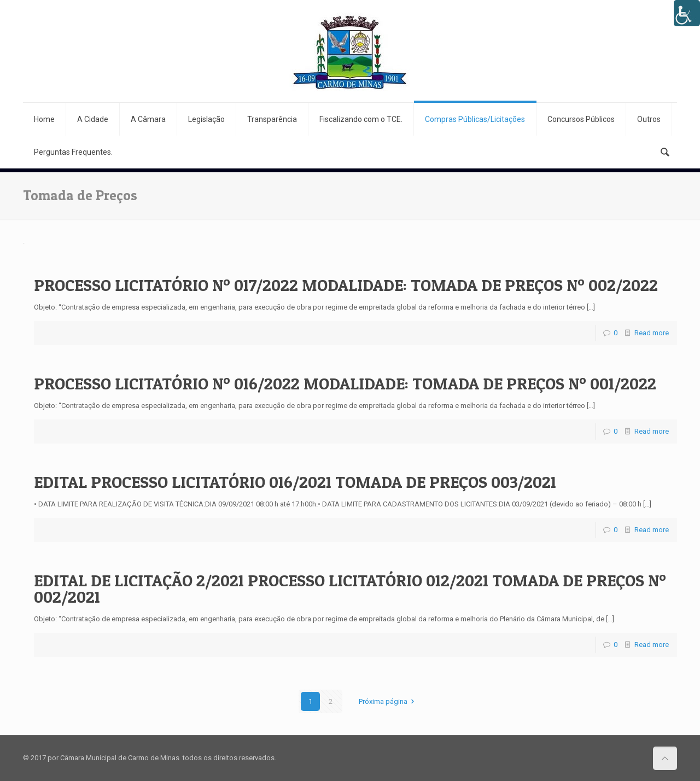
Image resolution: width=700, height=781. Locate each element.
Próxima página (388, 701)
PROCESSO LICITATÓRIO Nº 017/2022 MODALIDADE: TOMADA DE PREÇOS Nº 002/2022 (346, 285)
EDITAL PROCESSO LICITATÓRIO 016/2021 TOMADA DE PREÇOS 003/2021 (295, 482)
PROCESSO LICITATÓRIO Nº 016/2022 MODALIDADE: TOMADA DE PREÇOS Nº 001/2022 (345, 383)
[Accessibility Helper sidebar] (687, 13)
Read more (652, 333)
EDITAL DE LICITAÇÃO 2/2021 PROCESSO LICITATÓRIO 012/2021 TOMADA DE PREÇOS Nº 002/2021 (350, 588)
